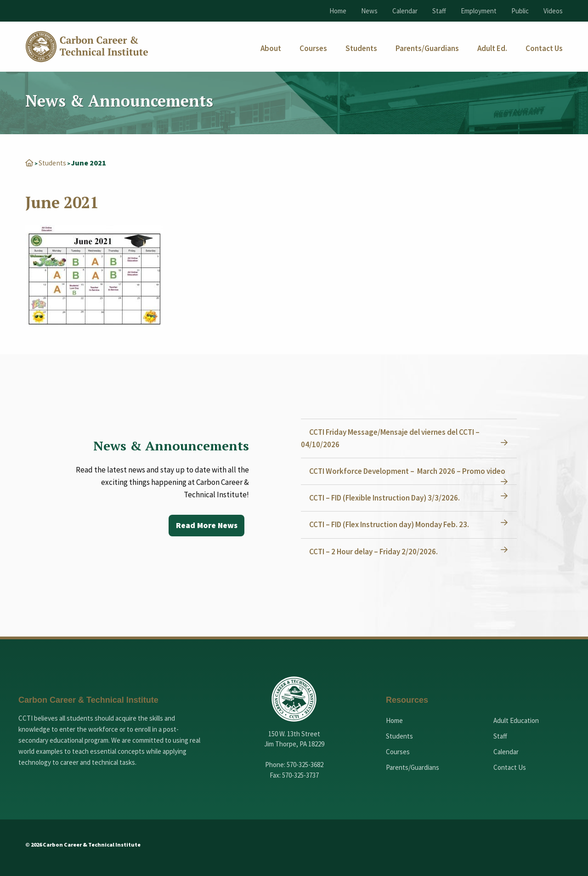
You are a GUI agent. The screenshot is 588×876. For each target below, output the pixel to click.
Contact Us (510, 767)
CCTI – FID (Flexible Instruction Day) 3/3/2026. (385, 498)
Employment (479, 11)
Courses (398, 752)
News (369, 11)
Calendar (405, 11)
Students (53, 163)
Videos (553, 11)
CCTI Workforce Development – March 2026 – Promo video (408, 471)
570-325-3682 (305, 765)
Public (520, 11)
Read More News (206, 526)
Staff (439, 11)
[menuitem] (271, 48)
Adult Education (516, 720)
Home (338, 11)
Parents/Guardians (413, 767)
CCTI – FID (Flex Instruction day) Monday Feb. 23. (390, 524)
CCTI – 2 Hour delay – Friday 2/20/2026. (374, 552)
